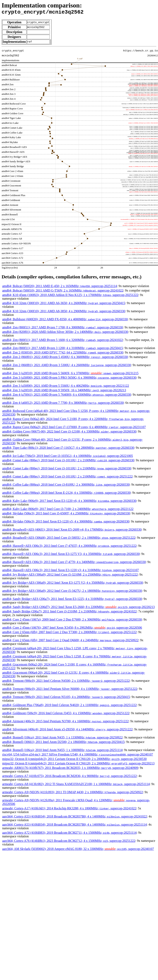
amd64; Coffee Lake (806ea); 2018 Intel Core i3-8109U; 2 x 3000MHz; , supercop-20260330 (66, 486)
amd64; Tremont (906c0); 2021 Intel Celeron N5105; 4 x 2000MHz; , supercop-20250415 (66, 698)
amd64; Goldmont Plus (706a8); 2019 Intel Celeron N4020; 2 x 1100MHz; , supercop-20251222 (69, 706)
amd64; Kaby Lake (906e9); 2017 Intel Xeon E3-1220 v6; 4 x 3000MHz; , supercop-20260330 (69, 502)
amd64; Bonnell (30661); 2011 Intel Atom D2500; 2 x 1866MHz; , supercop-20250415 (63, 743)
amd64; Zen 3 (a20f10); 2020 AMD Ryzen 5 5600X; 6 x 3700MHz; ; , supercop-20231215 (70, 374)
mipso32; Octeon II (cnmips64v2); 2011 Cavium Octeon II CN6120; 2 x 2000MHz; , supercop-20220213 (78, 765)
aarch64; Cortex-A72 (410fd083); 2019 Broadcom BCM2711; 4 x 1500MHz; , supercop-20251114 (69, 834)
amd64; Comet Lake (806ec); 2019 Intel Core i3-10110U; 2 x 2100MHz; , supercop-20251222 (67, 478)
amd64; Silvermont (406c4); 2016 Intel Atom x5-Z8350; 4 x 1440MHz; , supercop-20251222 (67, 730)
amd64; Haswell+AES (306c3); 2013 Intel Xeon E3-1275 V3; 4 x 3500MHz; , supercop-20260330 (71, 555)
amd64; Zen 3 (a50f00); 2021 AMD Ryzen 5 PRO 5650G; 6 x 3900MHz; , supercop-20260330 (69, 379)
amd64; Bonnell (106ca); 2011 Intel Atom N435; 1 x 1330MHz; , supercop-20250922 (62, 739)
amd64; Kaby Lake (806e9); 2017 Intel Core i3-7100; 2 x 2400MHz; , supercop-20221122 (68, 510)
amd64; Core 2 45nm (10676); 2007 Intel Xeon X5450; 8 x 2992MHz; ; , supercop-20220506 (72, 629)
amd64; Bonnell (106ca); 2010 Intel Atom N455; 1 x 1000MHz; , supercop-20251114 (62, 751)
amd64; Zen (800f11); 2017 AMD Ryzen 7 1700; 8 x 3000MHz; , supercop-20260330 (63, 329)
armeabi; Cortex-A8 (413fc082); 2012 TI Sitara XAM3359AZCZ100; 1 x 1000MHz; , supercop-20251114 (76, 785)
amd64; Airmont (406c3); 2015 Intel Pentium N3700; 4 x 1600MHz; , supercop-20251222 (65, 722)
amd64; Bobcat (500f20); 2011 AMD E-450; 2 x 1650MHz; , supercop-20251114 (60, 287)
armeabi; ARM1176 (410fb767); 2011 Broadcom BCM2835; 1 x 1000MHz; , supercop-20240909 (70, 769)
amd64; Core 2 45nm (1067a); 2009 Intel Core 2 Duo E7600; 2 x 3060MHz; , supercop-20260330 (72, 621)
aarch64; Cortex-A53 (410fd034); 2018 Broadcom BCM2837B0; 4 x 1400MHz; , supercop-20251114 (74, 826)
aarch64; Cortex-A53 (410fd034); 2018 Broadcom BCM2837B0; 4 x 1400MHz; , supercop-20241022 (75, 818)
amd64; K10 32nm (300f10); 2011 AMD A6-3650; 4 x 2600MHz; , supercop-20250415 (64, 304)
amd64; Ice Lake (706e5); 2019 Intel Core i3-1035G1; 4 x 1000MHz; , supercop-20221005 (68, 457)
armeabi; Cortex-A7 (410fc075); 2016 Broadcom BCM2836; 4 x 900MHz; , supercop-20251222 (70, 777)
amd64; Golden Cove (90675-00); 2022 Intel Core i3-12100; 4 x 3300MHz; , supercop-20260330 (69, 433)
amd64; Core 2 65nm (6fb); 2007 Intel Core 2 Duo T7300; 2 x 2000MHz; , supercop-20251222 (69, 633)
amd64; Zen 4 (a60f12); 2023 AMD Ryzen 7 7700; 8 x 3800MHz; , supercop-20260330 (63, 404)
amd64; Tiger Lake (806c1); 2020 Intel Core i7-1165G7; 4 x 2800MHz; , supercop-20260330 (68, 449)
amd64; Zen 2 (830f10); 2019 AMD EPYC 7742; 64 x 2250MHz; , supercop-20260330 (63, 354)
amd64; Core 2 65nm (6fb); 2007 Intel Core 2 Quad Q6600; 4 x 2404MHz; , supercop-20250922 (70, 641)
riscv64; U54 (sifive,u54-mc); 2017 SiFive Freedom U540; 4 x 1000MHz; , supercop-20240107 (78, 756)
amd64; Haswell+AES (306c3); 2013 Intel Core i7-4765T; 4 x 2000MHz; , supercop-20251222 (69, 547)
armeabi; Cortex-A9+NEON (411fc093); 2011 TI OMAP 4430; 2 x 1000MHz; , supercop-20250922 (73, 793)
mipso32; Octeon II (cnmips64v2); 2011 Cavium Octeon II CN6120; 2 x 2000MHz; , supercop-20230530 (74, 760)
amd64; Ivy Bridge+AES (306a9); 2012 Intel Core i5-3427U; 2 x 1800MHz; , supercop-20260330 (72, 592)
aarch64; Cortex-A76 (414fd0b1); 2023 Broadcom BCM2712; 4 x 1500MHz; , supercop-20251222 (69, 842)
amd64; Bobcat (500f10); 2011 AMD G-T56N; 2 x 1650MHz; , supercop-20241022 (63, 292)
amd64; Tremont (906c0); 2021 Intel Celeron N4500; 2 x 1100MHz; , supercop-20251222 (66, 682)
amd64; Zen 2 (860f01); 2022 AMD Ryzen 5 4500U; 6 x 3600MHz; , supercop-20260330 (65, 358)
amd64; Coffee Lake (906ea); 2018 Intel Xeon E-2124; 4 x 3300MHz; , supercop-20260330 (66, 494)
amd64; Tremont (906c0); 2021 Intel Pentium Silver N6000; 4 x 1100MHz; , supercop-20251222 (70, 690)
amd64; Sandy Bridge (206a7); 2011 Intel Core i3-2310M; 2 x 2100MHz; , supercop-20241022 (69, 613)
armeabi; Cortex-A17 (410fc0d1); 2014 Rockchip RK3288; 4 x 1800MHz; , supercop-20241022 (69, 810)
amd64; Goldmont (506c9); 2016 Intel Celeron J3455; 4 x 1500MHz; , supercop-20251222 (66, 714)
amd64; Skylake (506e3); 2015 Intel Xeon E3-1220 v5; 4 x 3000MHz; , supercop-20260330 (66, 523)
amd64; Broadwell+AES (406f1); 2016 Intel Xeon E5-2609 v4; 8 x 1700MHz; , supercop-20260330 (72, 531)
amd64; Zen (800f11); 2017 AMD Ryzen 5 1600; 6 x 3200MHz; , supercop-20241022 (63, 341)
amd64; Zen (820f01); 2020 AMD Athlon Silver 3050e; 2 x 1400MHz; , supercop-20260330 (65, 333)
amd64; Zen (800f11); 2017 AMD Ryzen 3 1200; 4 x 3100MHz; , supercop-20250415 (63, 349)
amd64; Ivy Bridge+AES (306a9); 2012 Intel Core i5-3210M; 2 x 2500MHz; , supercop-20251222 (70, 576)
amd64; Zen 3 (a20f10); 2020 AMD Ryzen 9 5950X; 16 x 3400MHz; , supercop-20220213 (64, 391)
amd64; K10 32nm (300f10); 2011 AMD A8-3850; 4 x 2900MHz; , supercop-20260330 (64, 312)
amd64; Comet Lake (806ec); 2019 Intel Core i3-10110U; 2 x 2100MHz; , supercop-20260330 (68, 461)
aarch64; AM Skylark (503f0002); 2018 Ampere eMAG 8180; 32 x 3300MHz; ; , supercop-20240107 (78, 850)
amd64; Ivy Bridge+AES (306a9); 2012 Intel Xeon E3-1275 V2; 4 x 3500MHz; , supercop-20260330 (73, 584)
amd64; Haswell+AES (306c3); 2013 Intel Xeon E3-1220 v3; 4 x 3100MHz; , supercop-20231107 (71, 571)
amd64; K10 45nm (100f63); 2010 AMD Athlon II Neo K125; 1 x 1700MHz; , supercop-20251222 (70, 296)
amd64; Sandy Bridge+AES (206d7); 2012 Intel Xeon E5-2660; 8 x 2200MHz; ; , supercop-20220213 (78, 608)
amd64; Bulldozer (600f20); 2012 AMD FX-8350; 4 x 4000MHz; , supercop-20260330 (65, 320)
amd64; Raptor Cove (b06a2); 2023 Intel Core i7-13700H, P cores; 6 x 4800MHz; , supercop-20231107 (74, 428)
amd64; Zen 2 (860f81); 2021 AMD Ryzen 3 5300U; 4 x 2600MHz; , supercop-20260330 (67, 366)
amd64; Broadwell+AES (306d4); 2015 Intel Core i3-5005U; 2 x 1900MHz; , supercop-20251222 (69, 539)
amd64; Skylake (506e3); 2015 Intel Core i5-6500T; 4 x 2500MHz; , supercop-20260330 (66, 515)
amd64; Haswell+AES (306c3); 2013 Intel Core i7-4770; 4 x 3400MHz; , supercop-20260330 (74, 563)
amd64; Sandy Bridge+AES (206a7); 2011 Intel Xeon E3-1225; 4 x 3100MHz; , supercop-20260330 (72, 600)
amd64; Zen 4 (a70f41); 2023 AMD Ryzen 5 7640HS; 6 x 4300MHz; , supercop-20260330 (67, 396)
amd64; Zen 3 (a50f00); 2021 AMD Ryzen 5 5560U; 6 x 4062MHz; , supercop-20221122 (66, 387)
